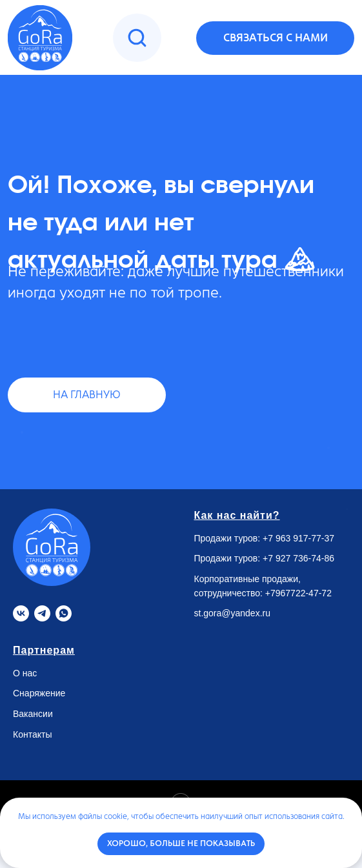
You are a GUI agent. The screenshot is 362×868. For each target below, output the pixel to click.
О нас (25, 673)
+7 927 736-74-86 (298, 558)
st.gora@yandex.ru (233, 613)
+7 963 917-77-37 (298, 538)
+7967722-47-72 (298, 593)
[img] (137, 38)
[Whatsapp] (64, 613)
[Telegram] (42, 613)
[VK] (21, 613)
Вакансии (33, 714)
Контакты (32, 734)
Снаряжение (39, 693)
